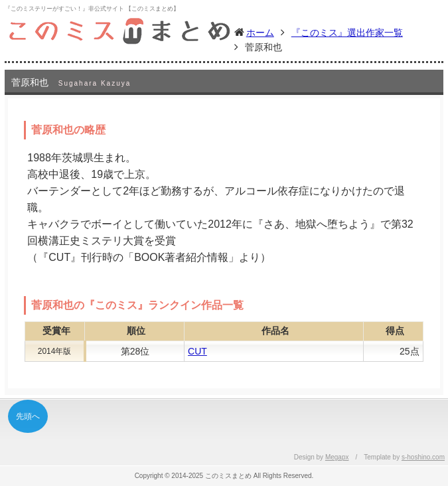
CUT (197, 351)
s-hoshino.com (423, 457)
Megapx (337, 457)
